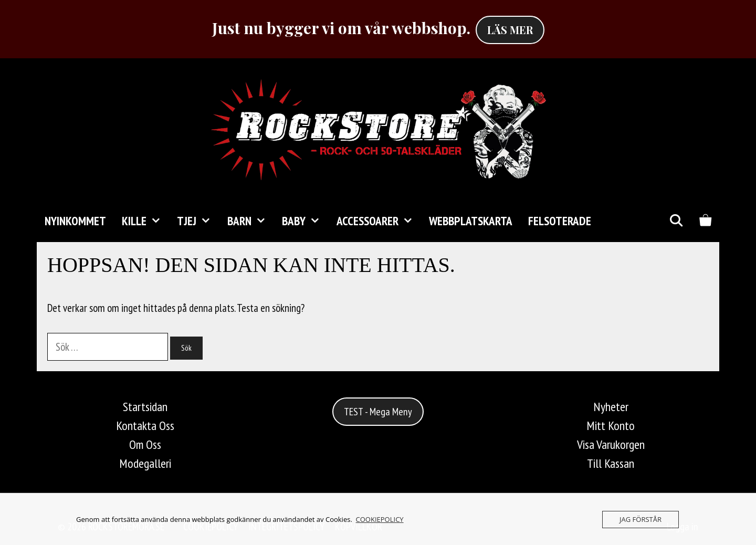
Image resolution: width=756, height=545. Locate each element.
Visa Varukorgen (611, 444)
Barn (251, 221)
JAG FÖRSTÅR (640, 519)
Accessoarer (379, 221)
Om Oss (145, 444)
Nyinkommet (75, 221)
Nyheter (611, 407)
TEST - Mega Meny (378, 412)
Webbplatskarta (471, 221)
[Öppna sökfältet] (676, 221)
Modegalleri (145, 463)
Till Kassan (611, 463)
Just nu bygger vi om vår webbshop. (341, 28)
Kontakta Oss (145, 426)
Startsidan (145, 407)
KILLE (145, 221)
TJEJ (198, 221)
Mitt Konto (611, 426)
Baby (305, 221)
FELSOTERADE (560, 221)
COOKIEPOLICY (380, 519)
